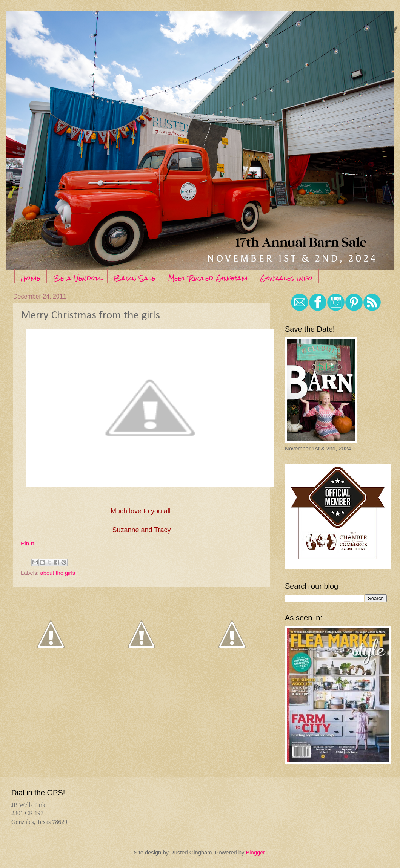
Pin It (27, 543)
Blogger (255, 853)
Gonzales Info (286, 278)
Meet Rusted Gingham (208, 278)
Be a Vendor (77, 278)
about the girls (58, 573)
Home (31, 278)
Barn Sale (135, 278)
